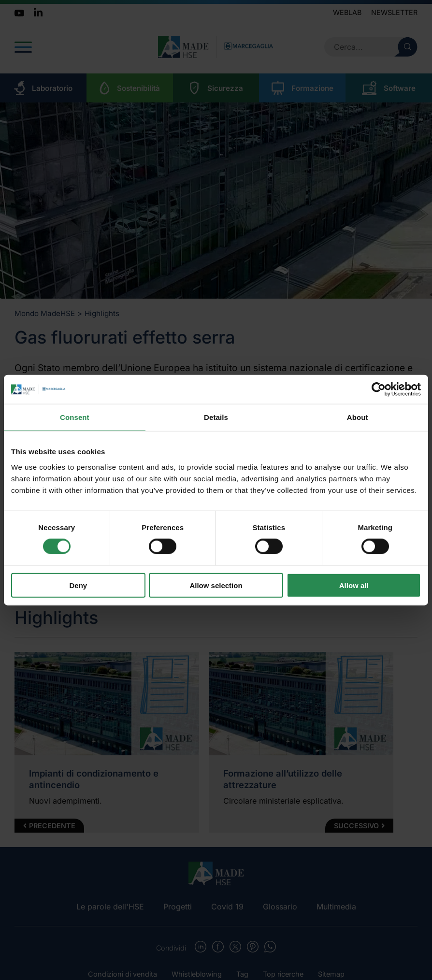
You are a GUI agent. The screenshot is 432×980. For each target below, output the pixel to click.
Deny (78, 585)
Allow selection (216, 585)
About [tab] (358, 417)
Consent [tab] (75, 417)
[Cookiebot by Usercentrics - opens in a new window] (379, 389)
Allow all (354, 585)
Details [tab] (216, 417)
